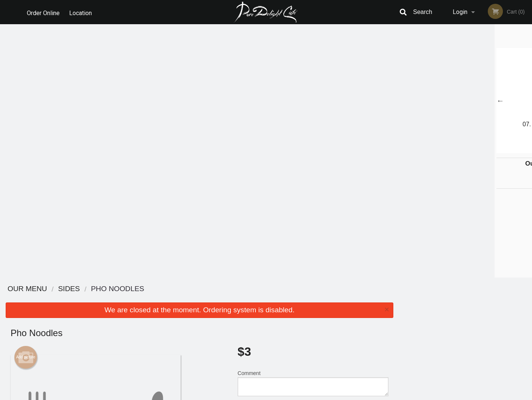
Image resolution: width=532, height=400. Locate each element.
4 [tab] (471, 149)
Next (526, 101)
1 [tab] (437, 149)
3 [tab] (460, 149)
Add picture (26, 104)
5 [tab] (483, 149)
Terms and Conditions (326, 308)
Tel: (389, 317)
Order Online (43, 12)
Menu (246, 299)
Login (460, 12)
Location (82, 12)
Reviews (312, 299)
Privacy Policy (318, 317)
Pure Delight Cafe (114, 289)
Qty (261, 160)
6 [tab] (494, 149)
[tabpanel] (466, 101)
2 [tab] (448, 149)
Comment (313, 130)
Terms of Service (279, 395)
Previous (405, 101)
